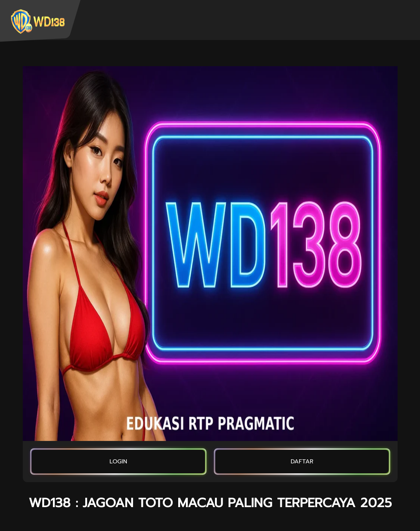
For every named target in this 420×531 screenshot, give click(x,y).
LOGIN (118, 462)
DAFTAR (302, 462)
